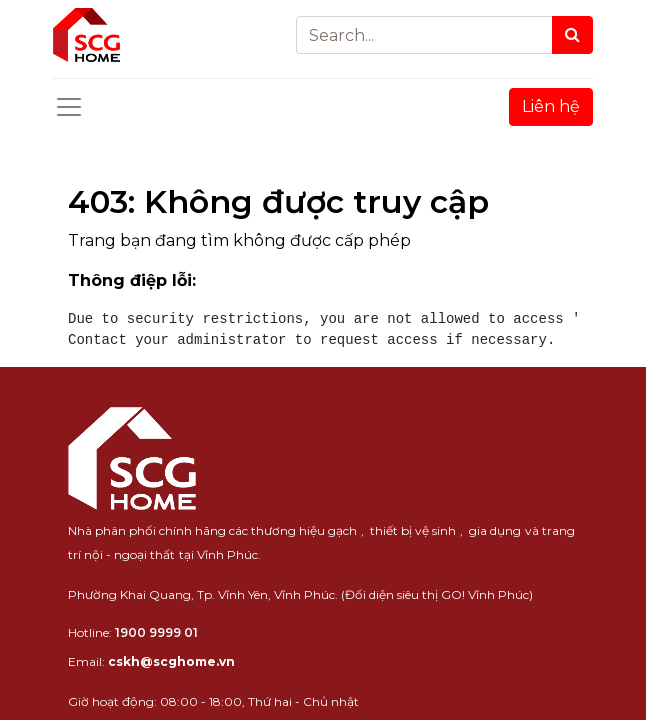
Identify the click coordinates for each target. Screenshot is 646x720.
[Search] (572, 35)
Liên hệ (551, 106)
